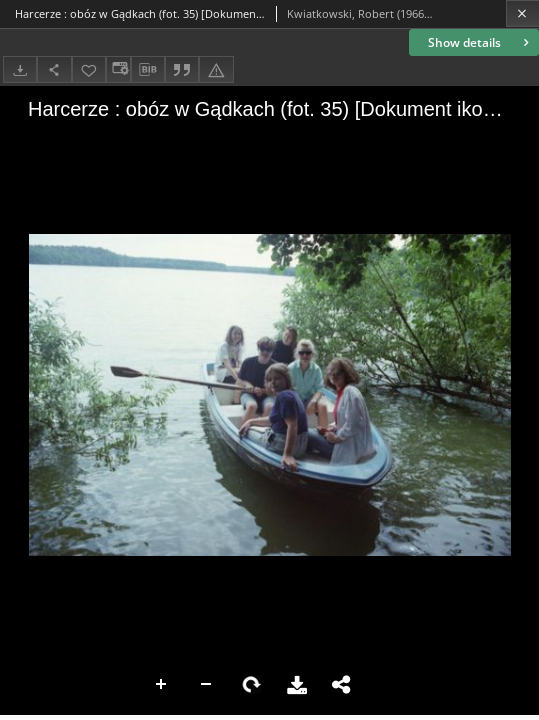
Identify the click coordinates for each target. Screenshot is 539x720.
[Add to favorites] (89, 69)
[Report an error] (216, 69)
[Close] (522, 13)
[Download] (20, 69)
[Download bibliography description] (148, 70)
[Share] (54, 69)
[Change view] (118, 69)
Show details (480, 42)
